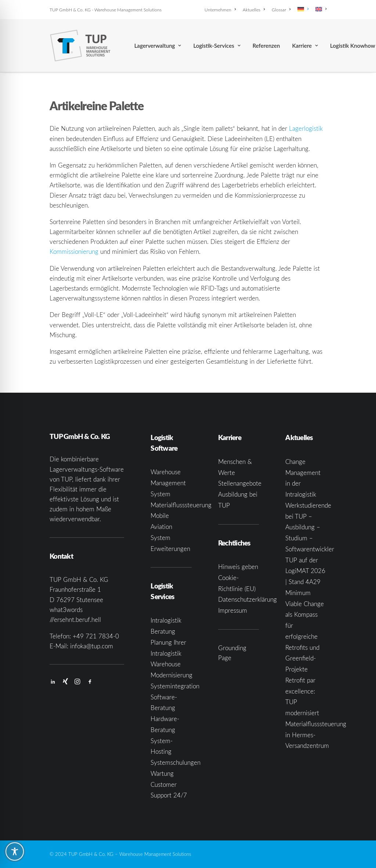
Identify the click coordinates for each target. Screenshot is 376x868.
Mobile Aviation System (161, 527)
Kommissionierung (74, 251)
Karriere (305, 46)
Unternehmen (220, 10)
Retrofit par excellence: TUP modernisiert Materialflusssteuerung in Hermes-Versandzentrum (316, 713)
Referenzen (266, 46)
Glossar (281, 10)
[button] (53, 682)
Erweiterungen (170, 549)
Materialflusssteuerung (181, 505)
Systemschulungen (176, 762)
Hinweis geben (238, 567)
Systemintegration (175, 686)
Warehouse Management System (168, 483)
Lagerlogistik (306, 128)
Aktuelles (254, 10)
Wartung (162, 773)
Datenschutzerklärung (247, 599)
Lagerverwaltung (158, 46)
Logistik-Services (217, 46)
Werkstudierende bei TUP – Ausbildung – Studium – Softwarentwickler (310, 527)
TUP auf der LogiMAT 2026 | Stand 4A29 (305, 571)
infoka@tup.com (92, 646)
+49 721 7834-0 (96, 636)
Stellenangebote (240, 483)
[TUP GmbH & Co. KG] (80, 46)
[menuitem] (221, 10)
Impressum (233, 610)
